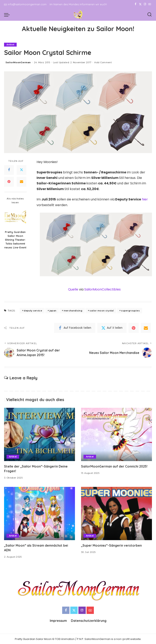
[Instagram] (145, 4)
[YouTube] (150, 4)
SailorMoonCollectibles (102, 289)
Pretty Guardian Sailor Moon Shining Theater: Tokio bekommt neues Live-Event (15, 240)
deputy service (33, 310)
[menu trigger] (8, 15)
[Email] (22, 182)
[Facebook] (136, 4)
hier (145, 199)
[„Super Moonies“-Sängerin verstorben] (116, 513)
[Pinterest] (9, 182)
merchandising (73, 310)
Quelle (73, 289)
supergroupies (130, 310)
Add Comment (103, 62)
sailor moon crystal (102, 310)
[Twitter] (140, 4)
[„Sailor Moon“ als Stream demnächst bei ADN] (40, 513)
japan (53, 310)
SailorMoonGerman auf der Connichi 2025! (114, 466)
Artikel (10, 45)
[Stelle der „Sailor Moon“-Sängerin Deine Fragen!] (40, 434)
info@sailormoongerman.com (25, 4)
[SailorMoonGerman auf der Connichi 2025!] (116, 434)
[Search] (149, 15)
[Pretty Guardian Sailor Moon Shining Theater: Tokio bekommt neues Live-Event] (15, 217)
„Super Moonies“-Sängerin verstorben (112, 545)
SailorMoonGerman (18, 62)
